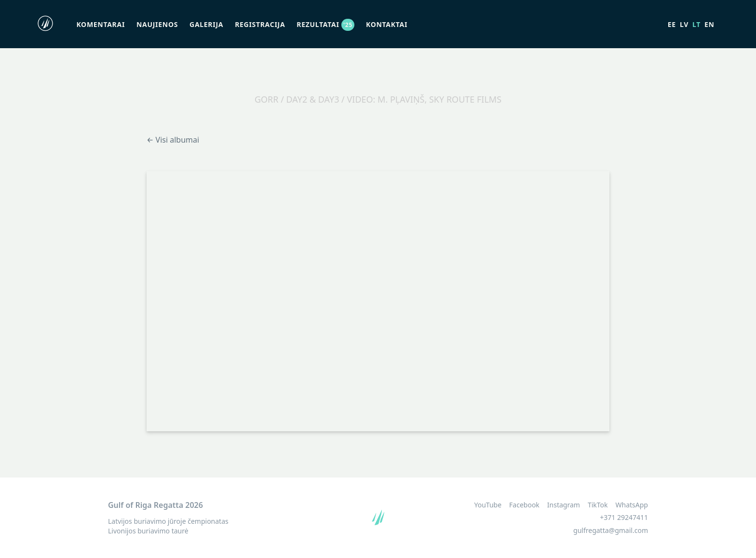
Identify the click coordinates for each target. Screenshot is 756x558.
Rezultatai (325, 24)
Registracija (260, 24)
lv (684, 24)
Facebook (524, 505)
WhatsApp (632, 505)
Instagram (564, 505)
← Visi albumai (173, 140)
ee (672, 24)
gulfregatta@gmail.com (611, 530)
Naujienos (157, 24)
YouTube (488, 505)
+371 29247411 (624, 517)
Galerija (206, 24)
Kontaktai (387, 24)
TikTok (598, 505)
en (709, 24)
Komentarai (101, 24)
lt (696, 24)
